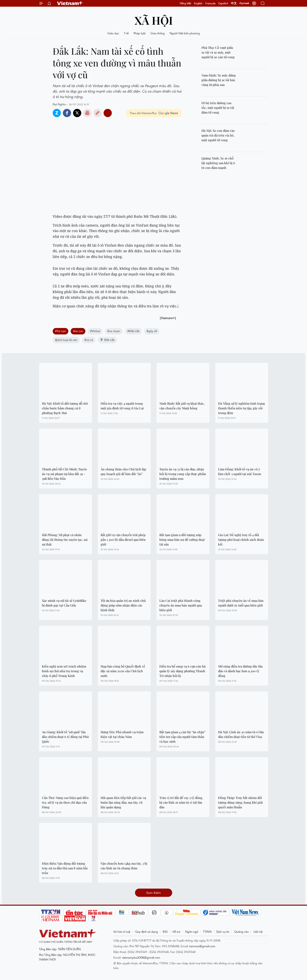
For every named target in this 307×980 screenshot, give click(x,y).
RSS (165, 932)
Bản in (87, 113)
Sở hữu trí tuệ (122, 932)
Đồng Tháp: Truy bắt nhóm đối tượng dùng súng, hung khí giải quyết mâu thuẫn (240, 802)
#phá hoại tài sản (66, 340)
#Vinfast (95, 331)
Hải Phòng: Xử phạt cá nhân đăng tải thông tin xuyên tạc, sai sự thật (65, 540)
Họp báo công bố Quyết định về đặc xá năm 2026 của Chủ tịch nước (123, 671)
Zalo (57, 113)
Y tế (126, 33)
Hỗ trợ (176, 932)
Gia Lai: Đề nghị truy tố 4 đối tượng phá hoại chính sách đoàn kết (241, 540)
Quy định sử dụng (146, 932)
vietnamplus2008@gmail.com (141, 957)
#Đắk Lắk (133, 331)
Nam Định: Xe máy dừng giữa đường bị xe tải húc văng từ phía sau (219, 80)
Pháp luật (140, 33)
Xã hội (154, 20)
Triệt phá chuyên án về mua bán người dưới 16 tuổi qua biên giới (241, 603)
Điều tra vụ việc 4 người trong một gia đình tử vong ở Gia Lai (122, 406)
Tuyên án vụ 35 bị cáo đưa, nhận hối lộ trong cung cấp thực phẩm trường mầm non (183, 474)
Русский (244, 3)
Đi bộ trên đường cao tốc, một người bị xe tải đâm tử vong (218, 108)
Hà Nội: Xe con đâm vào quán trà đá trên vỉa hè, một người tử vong (218, 135)
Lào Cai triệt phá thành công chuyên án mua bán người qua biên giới (181, 605)
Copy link (98, 113)
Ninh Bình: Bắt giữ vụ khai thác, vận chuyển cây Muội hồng (182, 406)
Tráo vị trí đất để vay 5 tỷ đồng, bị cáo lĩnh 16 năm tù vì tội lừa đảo (181, 802)
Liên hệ (258, 932)
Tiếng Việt (185, 3)
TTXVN (207, 932)
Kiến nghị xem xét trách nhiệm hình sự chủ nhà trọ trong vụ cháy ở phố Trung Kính (64, 671)
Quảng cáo (241, 932)
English (198, 3)
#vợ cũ (89, 340)
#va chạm (114, 331)
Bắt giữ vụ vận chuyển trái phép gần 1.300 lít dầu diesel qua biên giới (123, 540)
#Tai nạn (60, 331)
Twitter (77, 113)
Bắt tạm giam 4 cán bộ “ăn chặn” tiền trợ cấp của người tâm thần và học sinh (182, 737)
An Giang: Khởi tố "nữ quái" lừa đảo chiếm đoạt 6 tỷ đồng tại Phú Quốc (65, 737)
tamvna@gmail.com (202, 946)
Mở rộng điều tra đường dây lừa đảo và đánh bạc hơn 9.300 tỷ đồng (240, 671)
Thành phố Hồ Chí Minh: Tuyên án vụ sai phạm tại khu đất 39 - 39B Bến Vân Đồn (64, 474)
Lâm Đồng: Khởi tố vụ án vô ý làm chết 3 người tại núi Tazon (240, 471)
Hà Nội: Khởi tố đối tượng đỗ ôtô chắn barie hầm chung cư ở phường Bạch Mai (65, 408)
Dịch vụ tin (223, 932)
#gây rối (152, 331)
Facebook (67, 113)
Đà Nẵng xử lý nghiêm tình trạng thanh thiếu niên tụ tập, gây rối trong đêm (242, 408)
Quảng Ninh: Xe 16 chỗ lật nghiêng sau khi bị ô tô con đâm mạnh (218, 163)
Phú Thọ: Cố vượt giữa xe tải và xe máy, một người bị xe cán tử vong (218, 52)
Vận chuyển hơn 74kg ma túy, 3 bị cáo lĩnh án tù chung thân (124, 866)
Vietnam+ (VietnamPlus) (70, 3)
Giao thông (158, 33)
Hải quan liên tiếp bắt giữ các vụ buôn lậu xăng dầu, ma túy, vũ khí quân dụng (123, 802)
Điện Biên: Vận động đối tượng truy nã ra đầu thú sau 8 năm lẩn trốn (65, 868)
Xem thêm (153, 893)
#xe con (78, 331)
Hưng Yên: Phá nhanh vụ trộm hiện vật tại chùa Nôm (122, 734)
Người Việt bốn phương (185, 33)
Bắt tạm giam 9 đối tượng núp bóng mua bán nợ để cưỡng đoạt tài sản (182, 540)
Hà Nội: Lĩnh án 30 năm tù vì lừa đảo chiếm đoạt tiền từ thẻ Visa (241, 734)
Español (223, 3)
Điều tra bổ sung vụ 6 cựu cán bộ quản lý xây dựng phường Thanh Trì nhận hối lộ (182, 671)
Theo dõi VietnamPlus (143, 113)
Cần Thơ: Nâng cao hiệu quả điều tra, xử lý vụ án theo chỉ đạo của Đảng (65, 802)
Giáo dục (113, 33)
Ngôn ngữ (192, 932)
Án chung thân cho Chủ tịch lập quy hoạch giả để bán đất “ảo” (123, 471)
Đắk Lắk (107, 340)
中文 (234, 3)
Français (210, 3)
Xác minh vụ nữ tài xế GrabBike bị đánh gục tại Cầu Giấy (64, 603)
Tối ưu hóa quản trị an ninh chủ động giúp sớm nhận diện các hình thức (123, 605)
